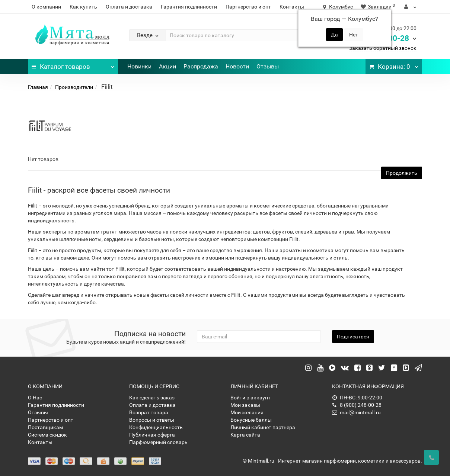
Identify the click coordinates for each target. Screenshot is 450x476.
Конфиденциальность (156, 427)
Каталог (73, 65)
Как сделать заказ (152, 398)
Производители (74, 87)
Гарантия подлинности (189, 7)
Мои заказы (245, 405)
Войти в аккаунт (250, 398)
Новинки (139, 66)
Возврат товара (149, 412)
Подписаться (353, 337)
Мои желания (247, 412)
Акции (167, 66)
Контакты (292, 7)
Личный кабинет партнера (263, 427)
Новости (237, 66)
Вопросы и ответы (152, 420)
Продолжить (402, 173)
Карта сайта (245, 435)
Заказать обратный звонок (383, 48)
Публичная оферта (152, 435)
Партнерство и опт (248, 7)
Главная (38, 87)
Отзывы (268, 66)
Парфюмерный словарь (158, 442)
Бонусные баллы (251, 420)
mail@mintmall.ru (356, 412)
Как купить (83, 7)
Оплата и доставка (129, 7)
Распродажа (201, 66)
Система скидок (47, 435)
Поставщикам (45, 427)
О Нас (35, 398)
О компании (46, 7)
